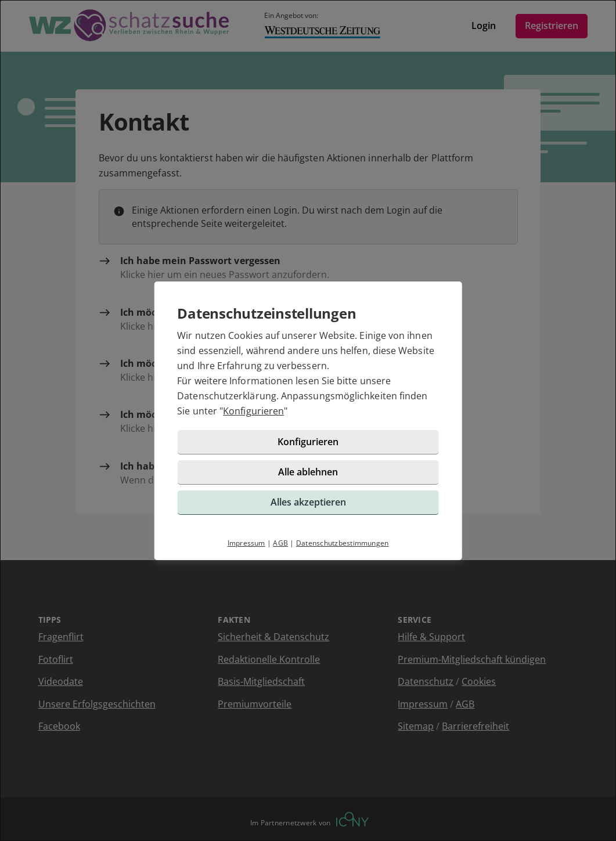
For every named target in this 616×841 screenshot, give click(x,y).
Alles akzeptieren (308, 502)
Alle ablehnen (308, 472)
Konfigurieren (253, 411)
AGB (280, 543)
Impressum (246, 543)
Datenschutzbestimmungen (343, 543)
